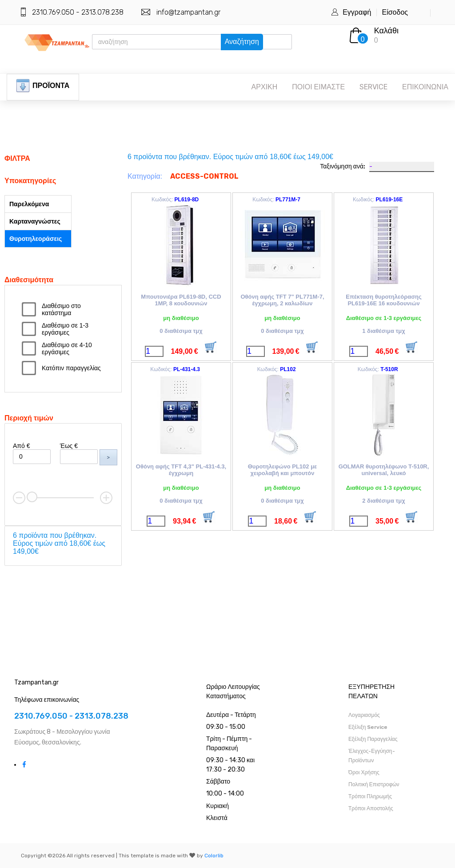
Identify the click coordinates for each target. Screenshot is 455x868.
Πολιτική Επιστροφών (374, 784)
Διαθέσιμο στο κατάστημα (61, 309)
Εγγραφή (357, 12)
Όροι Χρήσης (364, 772)
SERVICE (373, 87)
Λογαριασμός (364, 715)
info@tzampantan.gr (188, 12)
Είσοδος (395, 12)
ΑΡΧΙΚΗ (265, 87)
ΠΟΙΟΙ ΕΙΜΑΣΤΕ (318, 87)
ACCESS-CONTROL (204, 176)
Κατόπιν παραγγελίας (71, 368)
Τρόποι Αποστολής (371, 808)
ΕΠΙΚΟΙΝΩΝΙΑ (425, 87)
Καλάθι (386, 31)
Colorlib (214, 856)
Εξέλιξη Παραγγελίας (373, 739)
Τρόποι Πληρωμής (370, 796)
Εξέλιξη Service (368, 727)
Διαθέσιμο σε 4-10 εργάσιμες (67, 348)
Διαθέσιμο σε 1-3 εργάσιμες (65, 329)
